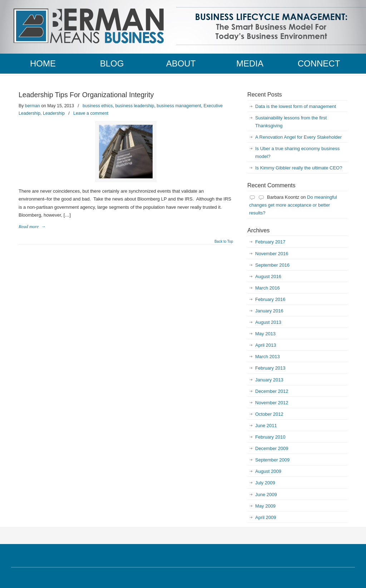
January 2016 (269, 311)
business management (179, 106)
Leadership (54, 113)
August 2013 (268, 322)
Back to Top (224, 242)
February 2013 (270, 368)
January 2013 (269, 380)
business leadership (135, 106)
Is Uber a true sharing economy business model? (297, 152)
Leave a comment (91, 113)
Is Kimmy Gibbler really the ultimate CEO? (299, 168)
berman (33, 106)
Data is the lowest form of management (296, 106)
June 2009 (266, 495)
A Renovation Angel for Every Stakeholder (298, 137)
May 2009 (265, 506)
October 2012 (269, 414)
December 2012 (272, 391)
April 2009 (266, 517)
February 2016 (270, 299)
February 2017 (270, 242)
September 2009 (272, 460)
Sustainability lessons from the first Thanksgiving (291, 122)
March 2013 (268, 357)
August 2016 (268, 276)
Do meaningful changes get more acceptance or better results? (293, 205)
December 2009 (272, 448)
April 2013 (266, 345)
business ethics (98, 106)
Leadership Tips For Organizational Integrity (86, 95)
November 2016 (272, 254)
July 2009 (265, 483)
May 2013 (265, 334)
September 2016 (272, 265)
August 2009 (268, 471)
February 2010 (270, 437)
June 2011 (266, 426)
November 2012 (272, 403)
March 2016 (268, 288)
